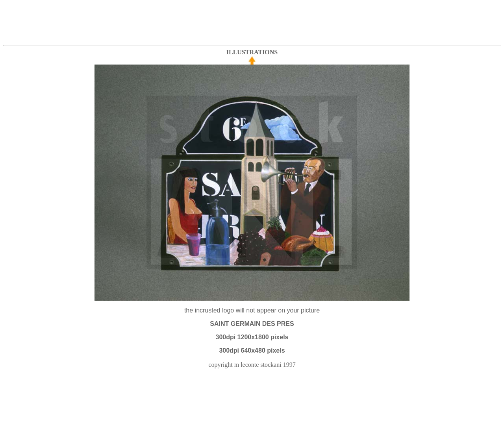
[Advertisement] (252, 21)
